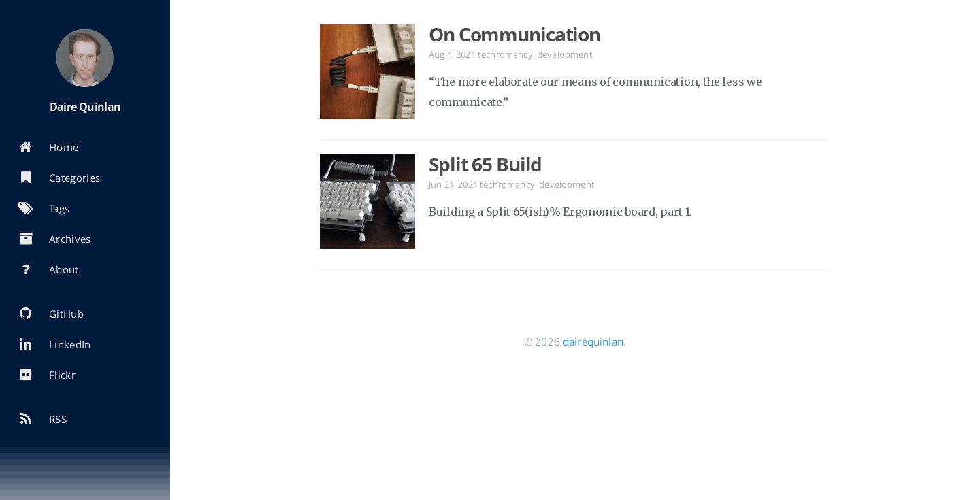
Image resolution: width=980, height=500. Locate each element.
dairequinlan (593, 341)
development (565, 54)
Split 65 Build (485, 164)
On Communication (514, 34)
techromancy (505, 54)
